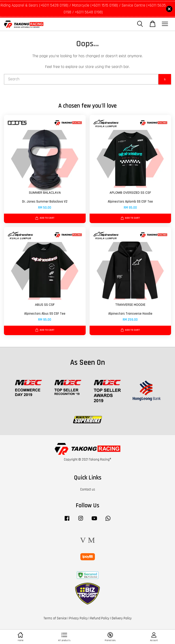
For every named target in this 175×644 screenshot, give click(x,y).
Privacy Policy (78, 618)
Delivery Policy (122, 618)
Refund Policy (100, 618)
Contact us (88, 489)
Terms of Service (55, 618)
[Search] (81, 79)
